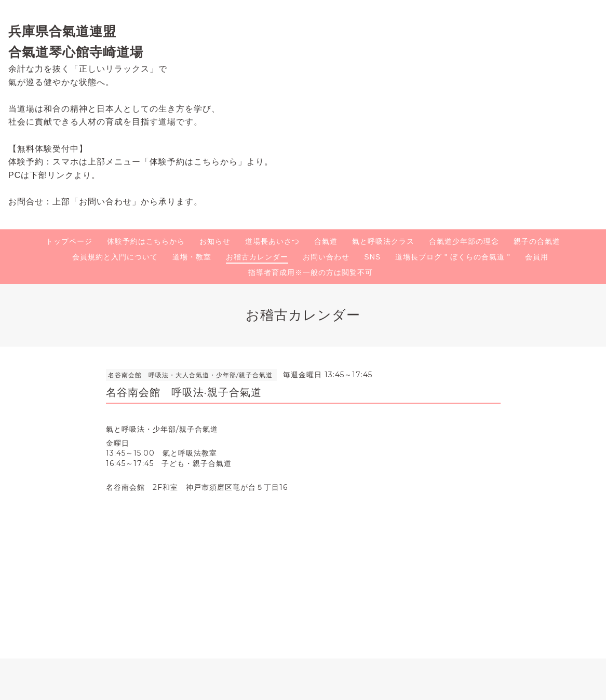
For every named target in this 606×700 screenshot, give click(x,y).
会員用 (537, 257)
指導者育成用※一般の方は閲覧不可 (311, 272)
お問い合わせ (326, 257)
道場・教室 (192, 257)
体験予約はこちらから (146, 241)
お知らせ (215, 241)
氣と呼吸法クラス (383, 241)
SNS (372, 257)
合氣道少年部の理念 (464, 241)
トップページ (69, 241)
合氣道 (326, 241)
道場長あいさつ (272, 241)
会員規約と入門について (115, 257)
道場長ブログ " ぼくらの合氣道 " (453, 257)
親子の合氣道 (537, 241)
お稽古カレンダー (257, 257)
